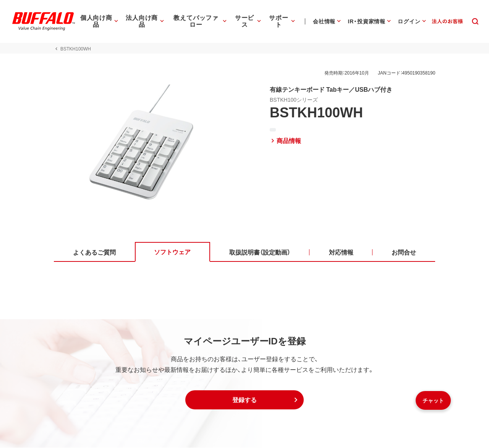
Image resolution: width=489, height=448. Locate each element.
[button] (244, 400)
